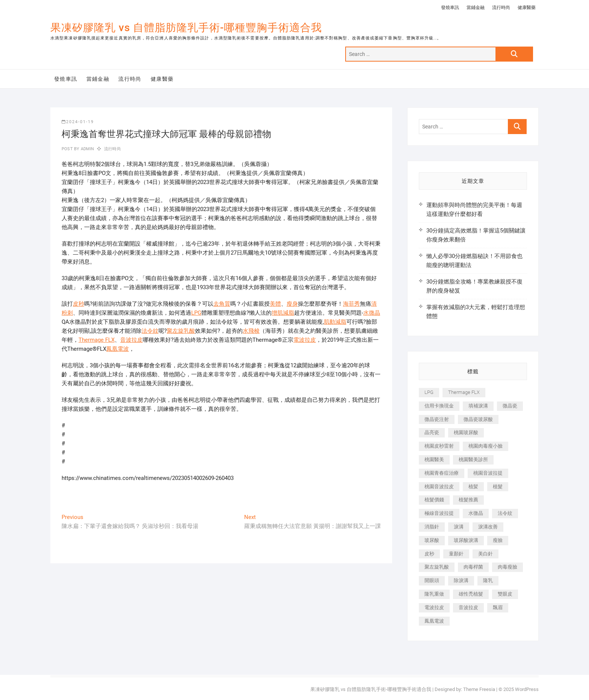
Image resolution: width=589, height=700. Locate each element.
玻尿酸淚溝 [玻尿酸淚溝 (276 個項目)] (466, 540)
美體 (275, 304)
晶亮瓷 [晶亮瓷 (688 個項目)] (432, 432)
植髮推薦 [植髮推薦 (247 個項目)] (468, 500)
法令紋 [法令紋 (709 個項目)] (505, 513)
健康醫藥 (527, 8)
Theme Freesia (479, 689)
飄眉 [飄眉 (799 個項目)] (498, 607)
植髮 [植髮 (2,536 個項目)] (498, 487)
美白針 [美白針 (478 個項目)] (486, 554)
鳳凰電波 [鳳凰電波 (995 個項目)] (434, 621)
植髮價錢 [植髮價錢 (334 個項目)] (434, 500)
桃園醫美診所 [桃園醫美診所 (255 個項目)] (473, 459)
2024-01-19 (78, 122)
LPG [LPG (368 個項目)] (429, 392)
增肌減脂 (283, 313)
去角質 (222, 304)
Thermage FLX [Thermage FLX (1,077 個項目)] (464, 392)
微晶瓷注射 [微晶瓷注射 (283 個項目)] (437, 419)
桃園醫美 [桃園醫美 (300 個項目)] (434, 459)
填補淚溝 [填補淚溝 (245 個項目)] (478, 406)
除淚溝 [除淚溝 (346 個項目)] (461, 580)
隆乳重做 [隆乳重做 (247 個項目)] (434, 594)
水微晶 (372, 313)
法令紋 (150, 331)
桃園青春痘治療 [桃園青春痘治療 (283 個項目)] (442, 473)
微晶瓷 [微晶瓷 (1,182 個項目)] (510, 406)
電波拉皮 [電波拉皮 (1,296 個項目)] (434, 607)
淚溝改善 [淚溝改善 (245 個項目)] (488, 527)
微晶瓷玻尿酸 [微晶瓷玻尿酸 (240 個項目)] (478, 419)
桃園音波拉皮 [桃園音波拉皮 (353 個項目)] (439, 487)
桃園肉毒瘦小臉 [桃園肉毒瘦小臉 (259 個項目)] (486, 446)
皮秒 (79, 304)
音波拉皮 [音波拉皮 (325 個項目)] (468, 607)
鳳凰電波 (118, 349)
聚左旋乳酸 (181, 331)
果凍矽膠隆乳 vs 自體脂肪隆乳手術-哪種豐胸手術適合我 (186, 28)
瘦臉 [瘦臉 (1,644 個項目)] (498, 540)
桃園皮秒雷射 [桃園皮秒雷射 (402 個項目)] (439, 446)
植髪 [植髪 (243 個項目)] (473, 487)
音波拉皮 (131, 340)
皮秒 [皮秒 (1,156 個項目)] (429, 554)
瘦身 (292, 304)
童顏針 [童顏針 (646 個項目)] (456, 554)
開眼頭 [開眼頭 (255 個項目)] (432, 580)
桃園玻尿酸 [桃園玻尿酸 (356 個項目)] (466, 432)
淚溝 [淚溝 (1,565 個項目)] (459, 527)
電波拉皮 (305, 340)
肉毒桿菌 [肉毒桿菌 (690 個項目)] (473, 567)
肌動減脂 (335, 322)
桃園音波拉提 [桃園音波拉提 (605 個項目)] (488, 473)
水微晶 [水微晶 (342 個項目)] (476, 513)
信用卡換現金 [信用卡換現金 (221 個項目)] (439, 406)
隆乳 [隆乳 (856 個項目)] (488, 580)
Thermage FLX (97, 340)
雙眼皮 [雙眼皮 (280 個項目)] (505, 594)
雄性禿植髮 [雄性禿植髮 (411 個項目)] (471, 594)
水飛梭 (251, 331)
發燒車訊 (450, 8)
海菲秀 (351, 304)
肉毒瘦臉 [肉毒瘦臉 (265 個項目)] (507, 567)
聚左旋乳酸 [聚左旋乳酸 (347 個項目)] (437, 567)
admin (87, 149)
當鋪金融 (476, 8)
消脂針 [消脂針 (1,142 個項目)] (432, 527)
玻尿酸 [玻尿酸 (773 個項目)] (432, 540)
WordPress (527, 689)
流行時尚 (501, 8)
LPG (196, 313)
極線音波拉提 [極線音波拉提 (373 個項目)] (439, 513)
